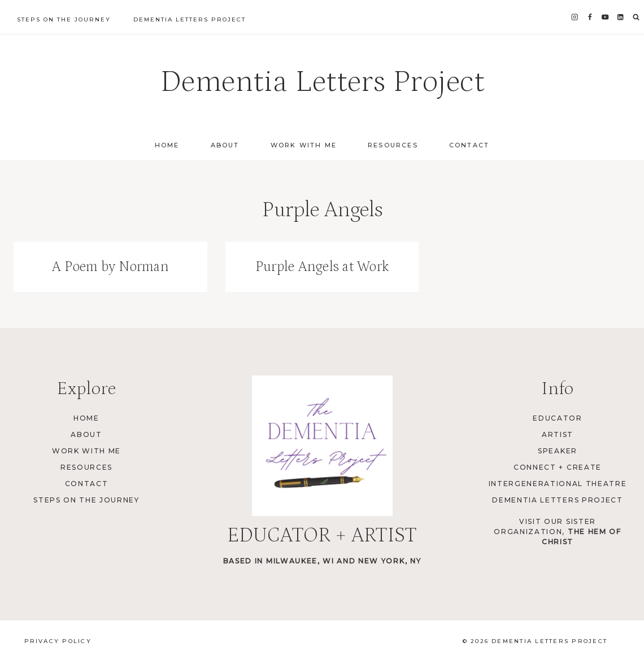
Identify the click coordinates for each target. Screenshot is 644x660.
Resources (393, 145)
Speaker (558, 451)
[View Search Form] (636, 18)
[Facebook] (590, 17)
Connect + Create (558, 467)
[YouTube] (605, 17)
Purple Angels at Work (322, 267)
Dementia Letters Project (190, 19)
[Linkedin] (621, 17)
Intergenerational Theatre (558, 484)
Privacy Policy (58, 641)
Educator (557, 418)
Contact (469, 145)
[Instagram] (575, 17)
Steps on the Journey (64, 19)
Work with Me (304, 145)
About (225, 145)
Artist (558, 434)
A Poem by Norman (110, 267)
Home (167, 145)
